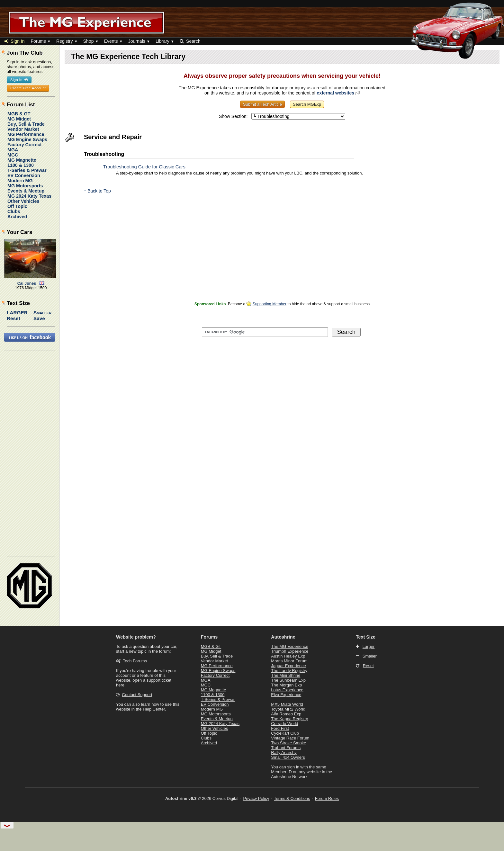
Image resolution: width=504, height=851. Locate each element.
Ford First (280, 728)
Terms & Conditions (292, 798)
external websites (335, 93)
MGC (13, 155)
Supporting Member (270, 304)
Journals (137, 41)
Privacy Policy (256, 798)
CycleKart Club (285, 733)
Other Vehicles (23, 201)
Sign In (15, 41)
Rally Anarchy (284, 752)
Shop (89, 41)
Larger (17, 313)
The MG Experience (290, 646)
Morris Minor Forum (289, 661)
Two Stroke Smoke (288, 743)
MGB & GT (19, 114)
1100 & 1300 (21, 165)
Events (111, 41)
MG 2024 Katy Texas (29, 196)
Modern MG (20, 181)
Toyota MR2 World (288, 709)
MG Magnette (22, 160)
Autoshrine (283, 637)
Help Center (154, 709)
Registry (64, 41)
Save (39, 318)
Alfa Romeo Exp (286, 714)
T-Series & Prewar (27, 170)
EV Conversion (24, 175)
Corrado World (284, 724)
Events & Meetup (26, 191)
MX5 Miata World (287, 704)
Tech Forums (135, 661)
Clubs (14, 211)
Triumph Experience (290, 651)
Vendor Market (23, 129)
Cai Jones (27, 283)
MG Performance (26, 134)
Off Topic (17, 206)
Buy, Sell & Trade (26, 124)
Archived (17, 217)
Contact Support (137, 695)
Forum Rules (327, 798)
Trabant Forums (286, 748)
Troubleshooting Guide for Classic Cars (144, 167)
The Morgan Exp (286, 685)
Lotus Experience (287, 690)
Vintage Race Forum (290, 738)
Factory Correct (24, 145)
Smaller (42, 313)
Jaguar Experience (288, 666)
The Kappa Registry (289, 719)
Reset (14, 318)
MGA (13, 150)
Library (162, 41)
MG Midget (19, 119)
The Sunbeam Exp (288, 680)
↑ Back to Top (97, 191)
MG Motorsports (25, 186)
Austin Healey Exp (288, 656)
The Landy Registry (289, 671)
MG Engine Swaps (27, 139)
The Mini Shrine (286, 675)
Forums (38, 41)
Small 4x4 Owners (288, 757)
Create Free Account (28, 88)
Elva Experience (286, 695)
